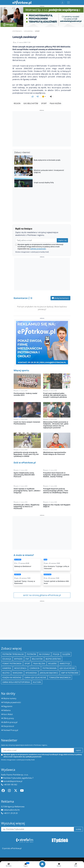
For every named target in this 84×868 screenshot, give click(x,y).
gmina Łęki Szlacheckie (35, 678)
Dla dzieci (18, 560)
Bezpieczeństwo (53, 659)
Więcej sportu (21, 370)
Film (45, 560)
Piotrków (31, 654)
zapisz (78, 750)
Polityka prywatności (12, 702)
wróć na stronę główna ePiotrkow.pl (42, 595)
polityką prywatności (38, 249)
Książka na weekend (12, 678)
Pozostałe (48, 574)
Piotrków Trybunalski (13, 654)
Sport (37, 31)
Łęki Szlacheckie (67, 668)
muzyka (6, 673)
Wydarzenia (28, 31)
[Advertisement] (42, 129)
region (17, 103)
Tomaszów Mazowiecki (60, 678)
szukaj (78, 829)
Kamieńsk (7, 668)
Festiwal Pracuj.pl (11, 730)
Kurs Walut (8, 714)
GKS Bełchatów (31, 103)
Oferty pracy (9, 718)
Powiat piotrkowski (12, 664)
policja (56, 654)
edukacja (7, 659)
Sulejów (66, 654)
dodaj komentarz (60, 298)
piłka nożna (55, 103)
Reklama (7, 710)
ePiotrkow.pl (17, 31)
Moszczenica (20, 668)
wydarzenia (31, 673)
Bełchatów (37, 659)
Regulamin (8, 706)
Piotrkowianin (49, 668)
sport (44, 103)
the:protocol (9, 726)
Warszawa (18, 673)
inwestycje (65, 664)
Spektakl (18, 574)
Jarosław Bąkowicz (49, 673)
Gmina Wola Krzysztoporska (16, 682)
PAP (27, 659)
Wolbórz (52, 664)
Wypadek (18, 659)
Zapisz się (62, 240)
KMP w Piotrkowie (70, 673)
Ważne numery (10, 698)
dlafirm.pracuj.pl (10, 722)
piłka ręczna (39, 664)
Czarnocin (34, 668)
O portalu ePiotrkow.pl (12, 848)
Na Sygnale (44, 654)
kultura (37, 682)
